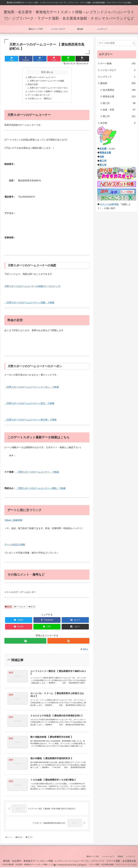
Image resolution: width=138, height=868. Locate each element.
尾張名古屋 (119, 97)
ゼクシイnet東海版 (109, 204)
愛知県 (118, 83)
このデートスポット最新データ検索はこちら (48, 92)
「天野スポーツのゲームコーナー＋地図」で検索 (29, 304)
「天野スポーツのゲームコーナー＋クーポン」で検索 (32, 388)
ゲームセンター (20, 608)
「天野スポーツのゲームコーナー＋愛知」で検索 (41, 489)
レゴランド (118, 77)
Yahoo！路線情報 (13, 521)
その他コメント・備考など (40, 99)
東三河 (119, 103)
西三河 (8, 608)
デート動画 (118, 64)
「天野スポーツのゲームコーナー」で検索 (37, 473)
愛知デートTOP (95, 858)
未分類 (118, 123)
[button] (134, 43)
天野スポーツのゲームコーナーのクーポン (49, 88)
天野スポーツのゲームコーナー (42, 77)
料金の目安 (33, 85)
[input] (117, 43)
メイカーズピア (118, 70)
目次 (43, 72)
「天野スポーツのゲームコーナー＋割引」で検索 (29, 404)
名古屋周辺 (119, 90)
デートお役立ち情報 (15, 546)
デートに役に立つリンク (39, 96)
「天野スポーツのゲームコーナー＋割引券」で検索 (30, 421)
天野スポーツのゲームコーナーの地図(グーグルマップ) (32, 287)
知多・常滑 (119, 110)
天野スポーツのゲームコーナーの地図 (47, 81)
